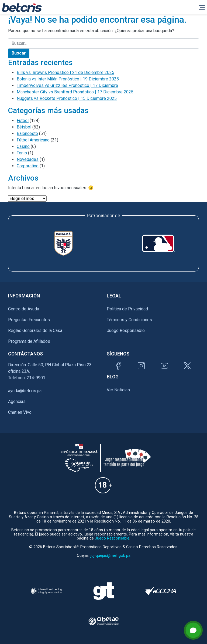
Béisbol (24, 127)
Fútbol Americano (33, 140)
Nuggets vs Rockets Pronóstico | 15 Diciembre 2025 (67, 98)
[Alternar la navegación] (202, 7)
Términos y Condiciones (129, 320)
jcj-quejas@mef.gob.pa (111, 556)
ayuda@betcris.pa (25, 391)
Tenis (22, 153)
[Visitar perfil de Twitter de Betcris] (187, 366)
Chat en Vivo (20, 412)
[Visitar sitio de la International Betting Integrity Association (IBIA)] (46, 591)
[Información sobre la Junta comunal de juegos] (79, 465)
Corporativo (28, 166)
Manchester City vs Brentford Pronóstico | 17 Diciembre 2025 (75, 92)
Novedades (28, 159)
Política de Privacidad (127, 309)
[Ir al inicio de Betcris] (22, 7)
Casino (23, 146)
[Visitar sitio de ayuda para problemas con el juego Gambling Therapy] (103, 591)
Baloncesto (27, 133)
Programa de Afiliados (29, 341)
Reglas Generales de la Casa (35, 331)
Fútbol (23, 121)
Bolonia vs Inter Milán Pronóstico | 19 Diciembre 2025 (68, 79)
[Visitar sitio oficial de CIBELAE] (103, 621)
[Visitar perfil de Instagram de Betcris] (141, 366)
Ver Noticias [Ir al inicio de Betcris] (118, 390)
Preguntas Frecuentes (29, 320)
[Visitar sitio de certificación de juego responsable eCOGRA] (161, 591)
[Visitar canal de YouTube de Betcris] (164, 366)
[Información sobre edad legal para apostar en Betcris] (103, 485)
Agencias (17, 401)
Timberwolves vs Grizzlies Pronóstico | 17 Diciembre (67, 85)
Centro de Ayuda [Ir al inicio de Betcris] (24, 309)
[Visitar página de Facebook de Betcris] (118, 366)
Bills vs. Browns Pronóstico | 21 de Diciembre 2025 (65, 72)
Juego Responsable (126, 331)
